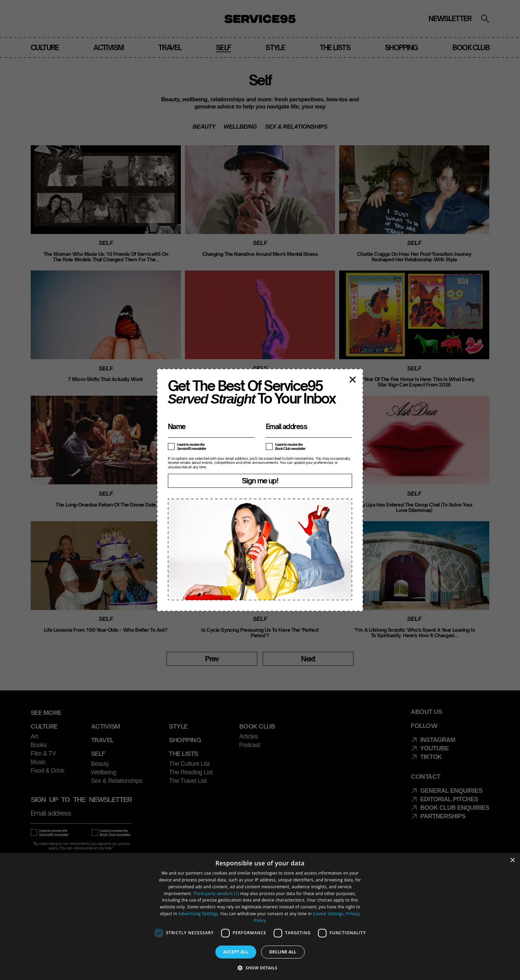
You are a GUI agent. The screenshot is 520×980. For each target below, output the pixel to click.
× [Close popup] (353, 379)
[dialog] (260, 917)
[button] (260, 968)
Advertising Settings (198, 914)
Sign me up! (260, 481)
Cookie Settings (328, 914)
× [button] (512, 860)
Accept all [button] (236, 952)
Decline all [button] (283, 952)
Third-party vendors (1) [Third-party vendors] (216, 894)
